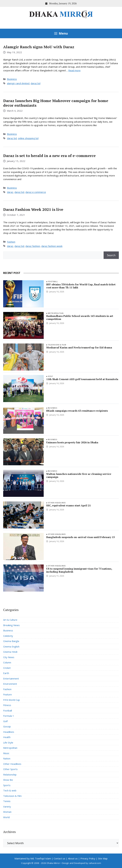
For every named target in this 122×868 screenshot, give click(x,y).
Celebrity (8, 636)
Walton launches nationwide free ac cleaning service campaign (79, 475)
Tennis (7, 801)
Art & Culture (10, 620)
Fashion (11, 242)
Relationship (10, 775)
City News (9, 657)
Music (6, 753)
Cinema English (11, 647)
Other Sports (10, 769)
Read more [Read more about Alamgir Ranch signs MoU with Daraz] (74, 70)
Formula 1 (9, 716)
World (6, 817)
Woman (7, 812)
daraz (10, 192)
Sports (7, 785)
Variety (7, 807)
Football (53, 281)
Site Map (103, 858)
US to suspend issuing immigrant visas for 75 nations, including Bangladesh (79, 570)
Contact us (59, 858)
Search (111, 255)
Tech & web (10, 790)
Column (7, 662)
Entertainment (11, 679)
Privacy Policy (88, 858)
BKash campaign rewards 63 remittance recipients (77, 411)
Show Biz (8, 780)
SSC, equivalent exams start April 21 (68, 505)
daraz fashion (33, 246)
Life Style (8, 743)
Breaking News (11, 625)
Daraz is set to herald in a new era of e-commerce (49, 156)
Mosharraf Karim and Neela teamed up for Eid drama (79, 347)
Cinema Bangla (11, 641)
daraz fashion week (52, 246)
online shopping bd (28, 138)
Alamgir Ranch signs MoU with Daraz (39, 47)
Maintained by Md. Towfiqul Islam (33, 858)
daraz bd (36, 83)
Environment (10, 684)
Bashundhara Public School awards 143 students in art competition (80, 317)
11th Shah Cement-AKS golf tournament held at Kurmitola (82, 379)
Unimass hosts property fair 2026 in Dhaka (72, 442)
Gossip (7, 726)
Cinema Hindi (10, 652)
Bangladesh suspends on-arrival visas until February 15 (80, 537)
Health (7, 737)
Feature (7, 694)
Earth (6, 673)
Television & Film (57, 345)
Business (12, 79)
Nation (7, 758)
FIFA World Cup (12, 700)
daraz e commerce (36, 192)
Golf (50, 376)
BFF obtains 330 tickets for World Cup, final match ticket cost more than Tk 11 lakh (81, 286)
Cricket (7, 668)
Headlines (9, 732)
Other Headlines (57, 503)
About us (73, 858)
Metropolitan (56, 313)
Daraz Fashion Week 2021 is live (33, 209)
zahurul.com (95, 863)
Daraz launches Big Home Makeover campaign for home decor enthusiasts (56, 103)
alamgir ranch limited (18, 83)
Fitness (7, 705)
